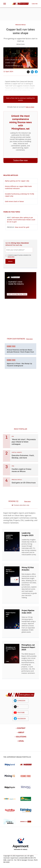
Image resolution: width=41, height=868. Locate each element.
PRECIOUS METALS (20, 25)
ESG (13, 436)
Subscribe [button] (35, 4)
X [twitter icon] (18, 707)
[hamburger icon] (5, 4)
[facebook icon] (15, 719)
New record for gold (22, 227)
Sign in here (30, 107)
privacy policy (11, 257)
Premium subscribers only (21, 505)
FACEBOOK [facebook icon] (22, 719)
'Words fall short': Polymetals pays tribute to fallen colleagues (24, 442)
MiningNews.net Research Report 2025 (28, 647)
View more (29, 339)
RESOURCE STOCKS (11, 346)
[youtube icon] (15, 713)
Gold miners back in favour (14, 202)
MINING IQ (13, 501)
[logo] (20, 695)
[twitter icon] (15, 707)
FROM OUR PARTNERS (16, 339)
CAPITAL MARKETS (17, 452)
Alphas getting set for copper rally (17, 181)
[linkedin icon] (15, 701)
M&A (13, 466)
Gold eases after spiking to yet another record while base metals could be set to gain (21, 220)
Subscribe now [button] (20, 160)
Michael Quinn (21, 44)
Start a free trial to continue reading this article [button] (20, 99)
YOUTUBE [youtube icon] (21, 713)
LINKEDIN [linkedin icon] (21, 701)
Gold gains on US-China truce (24, 483)
